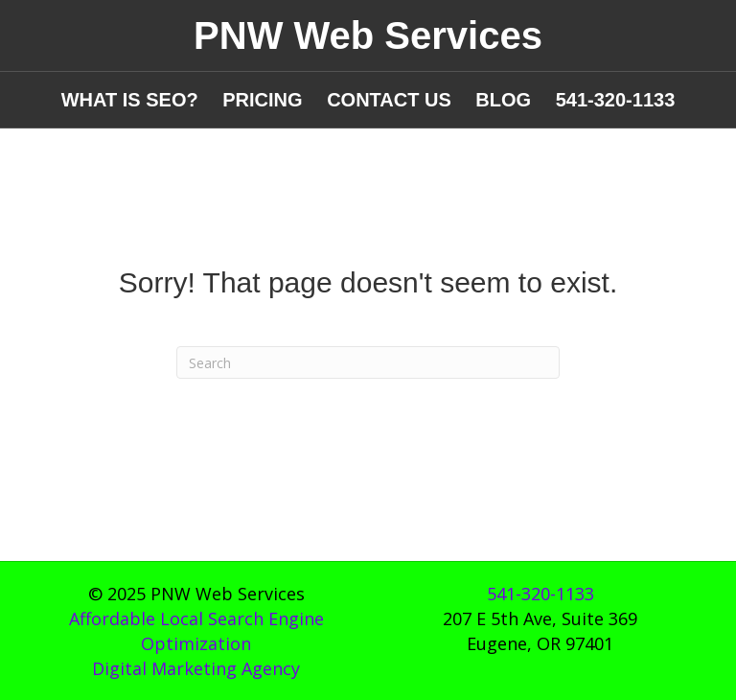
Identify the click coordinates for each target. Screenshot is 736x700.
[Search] (368, 362)
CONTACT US (389, 100)
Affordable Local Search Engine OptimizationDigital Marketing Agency (196, 643)
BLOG (503, 100)
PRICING (262, 100)
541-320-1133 (616, 100)
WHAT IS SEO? (130, 100)
